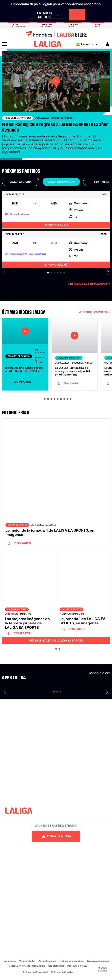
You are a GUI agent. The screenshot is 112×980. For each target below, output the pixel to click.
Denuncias (9, 961)
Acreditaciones (47, 961)
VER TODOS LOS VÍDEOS (94, 312)
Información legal (77, 966)
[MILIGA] (106, 44)
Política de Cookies (62, 972)
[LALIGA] (48, 44)
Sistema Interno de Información (27, 966)
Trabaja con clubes (98, 961)
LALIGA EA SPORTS (21, 182)
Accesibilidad (56, 966)
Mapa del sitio (27, 961)
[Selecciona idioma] (88, 44)
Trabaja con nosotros (71, 961)
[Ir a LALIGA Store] (56, 34)
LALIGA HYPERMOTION (61, 182)
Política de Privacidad (35, 972)
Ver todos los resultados (89, 284)
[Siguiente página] (107, 692)
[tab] (21, 182)
